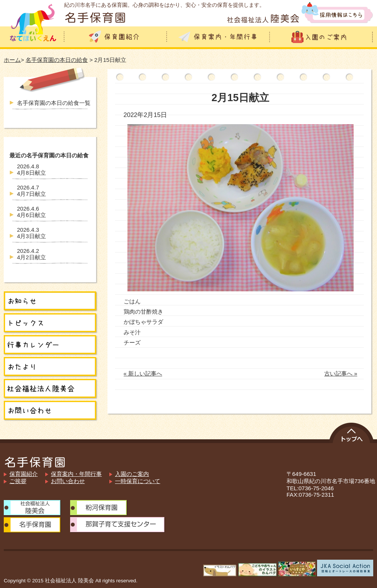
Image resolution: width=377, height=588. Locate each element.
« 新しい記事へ (143, 373)
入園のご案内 (132, 474)
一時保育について (138, 481)
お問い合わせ (68, 481)
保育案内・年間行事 (76, 474)
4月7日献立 (31, 191)
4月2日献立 (31, 254)
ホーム (12, 60)
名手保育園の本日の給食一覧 (54, 103)
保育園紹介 (24, 474)
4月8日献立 (31, 169)
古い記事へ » (341, 373)
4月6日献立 (31, 212)
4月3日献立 (31, 233)
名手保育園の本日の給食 (57, 60)
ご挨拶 (18, 481)
